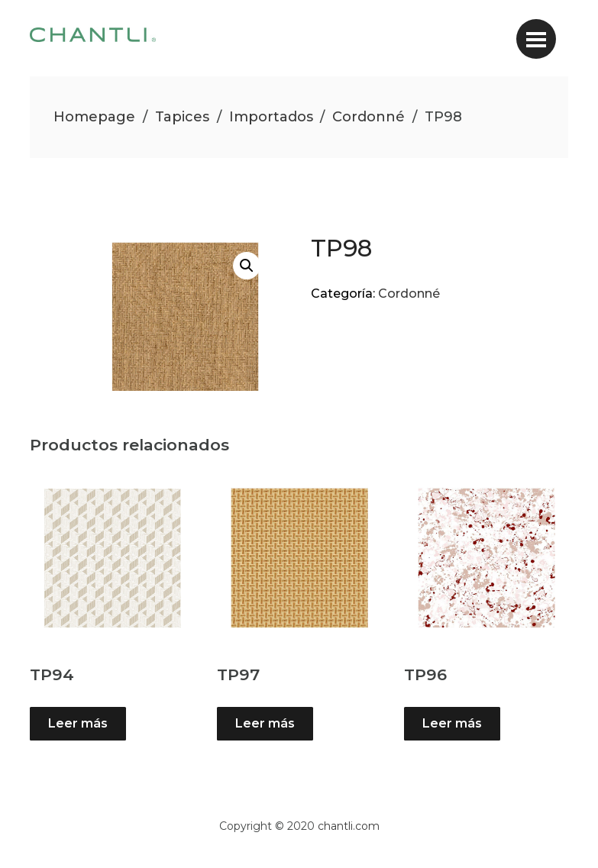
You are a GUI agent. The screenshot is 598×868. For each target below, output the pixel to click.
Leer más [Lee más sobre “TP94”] (78, 723)
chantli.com (349, 826)
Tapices (182, 117)
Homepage (94, 117)
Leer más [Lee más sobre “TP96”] (452, 723)
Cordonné (368, 117)
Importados (271, 117)
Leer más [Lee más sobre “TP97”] (265, 723)
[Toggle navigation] (536, 39)
